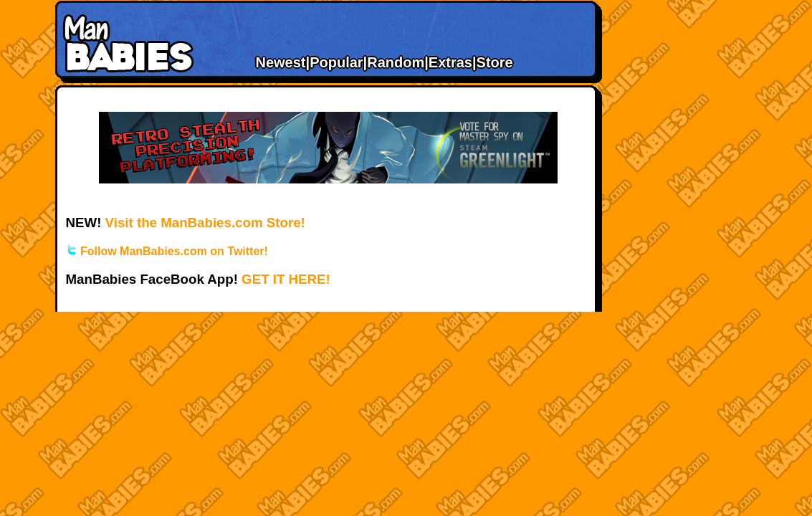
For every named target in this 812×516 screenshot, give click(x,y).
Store (495, 62)
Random (396, 62)
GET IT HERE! (286, 279)
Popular (336, 62)
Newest (281, 62)
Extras (450, 62)
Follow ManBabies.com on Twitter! (167, 251)
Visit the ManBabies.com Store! (205, 223)
